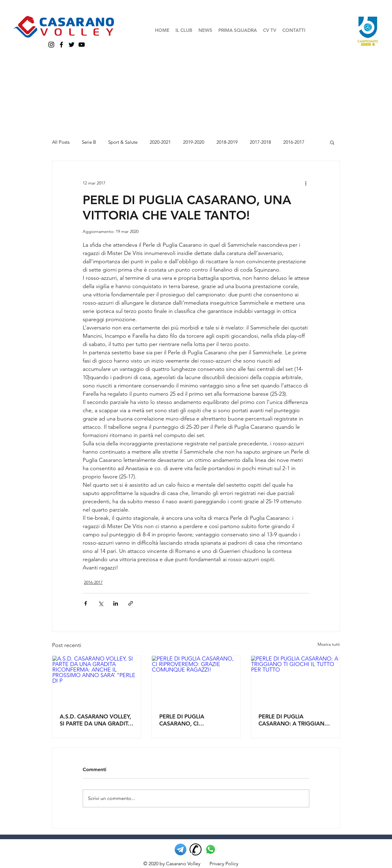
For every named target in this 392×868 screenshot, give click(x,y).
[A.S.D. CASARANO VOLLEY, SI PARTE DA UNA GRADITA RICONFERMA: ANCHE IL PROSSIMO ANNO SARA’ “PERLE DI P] (97, 681)
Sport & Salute (123, 142)
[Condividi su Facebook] (86, 603)
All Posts (61, 142)
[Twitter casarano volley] (72, 45)
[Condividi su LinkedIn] (116, 603)
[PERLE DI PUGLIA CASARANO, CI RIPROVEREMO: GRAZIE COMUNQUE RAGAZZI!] (196, 681)
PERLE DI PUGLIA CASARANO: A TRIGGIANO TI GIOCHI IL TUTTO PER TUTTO (294, 720)
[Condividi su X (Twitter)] (101, 603)
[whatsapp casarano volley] (211, 849)
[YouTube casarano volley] (82, 45)
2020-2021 (160, 142)
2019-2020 (194, 142)
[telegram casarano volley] (181, 849)
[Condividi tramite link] (131, 603)
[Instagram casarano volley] (51, 45)
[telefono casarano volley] (196, 849)
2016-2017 (294, 142)
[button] (184, 30)
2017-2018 (260, 142)
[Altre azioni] (306, 183)
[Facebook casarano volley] (61, 45)
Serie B (89, 142)
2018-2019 (227, 142)
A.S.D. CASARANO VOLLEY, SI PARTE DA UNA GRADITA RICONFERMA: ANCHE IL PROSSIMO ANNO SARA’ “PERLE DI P (96, 720)
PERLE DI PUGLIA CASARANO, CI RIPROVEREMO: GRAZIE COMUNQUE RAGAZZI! (191, 720)
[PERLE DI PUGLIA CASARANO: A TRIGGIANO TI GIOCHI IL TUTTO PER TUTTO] (295, 681)
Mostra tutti (329, 644)
